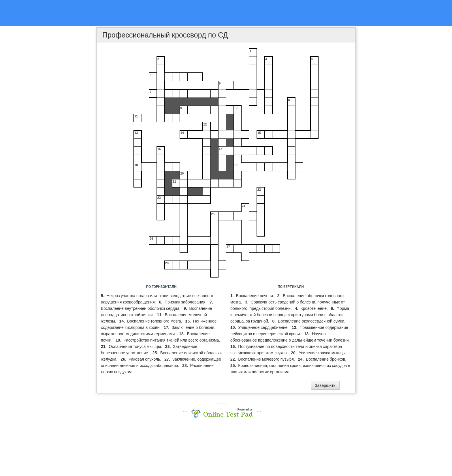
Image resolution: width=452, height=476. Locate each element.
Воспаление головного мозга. (155, 321)
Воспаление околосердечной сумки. (312, 321)
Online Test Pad (228, 414)
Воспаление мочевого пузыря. (267, 359)
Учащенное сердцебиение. (264, 327)
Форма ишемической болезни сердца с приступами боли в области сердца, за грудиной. (290, 315)
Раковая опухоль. (145, 359)
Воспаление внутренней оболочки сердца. (141, 308)
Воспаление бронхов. (326, 359)
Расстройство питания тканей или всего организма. (172, 340)
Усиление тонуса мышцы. (323, 353)
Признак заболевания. (186, 302)
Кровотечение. (315, 308)
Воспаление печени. (256, 296)
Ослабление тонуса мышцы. (136, 346)
